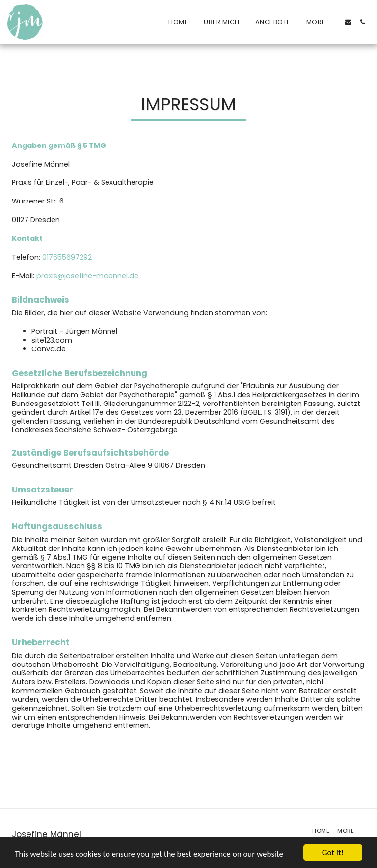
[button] (348, 22)
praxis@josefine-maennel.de (87, 276)
